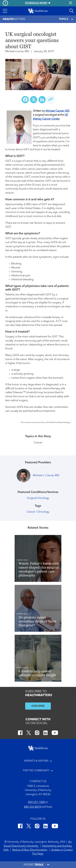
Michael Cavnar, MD (57, 111)
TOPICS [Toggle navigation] (66, 19)
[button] (5, 11)
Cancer (38, 443)
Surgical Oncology (38, 498)
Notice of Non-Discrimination (30, 850)
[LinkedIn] (45, 733)
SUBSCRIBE (38, 706)
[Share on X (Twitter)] (34, 100)
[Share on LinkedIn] (42, 100)
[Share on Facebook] (25, 100)
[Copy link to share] (51, 100)
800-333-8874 (32, 807)
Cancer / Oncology (38, 512)
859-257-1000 (36, 802)
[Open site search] (71, 11)
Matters (14, 19)
